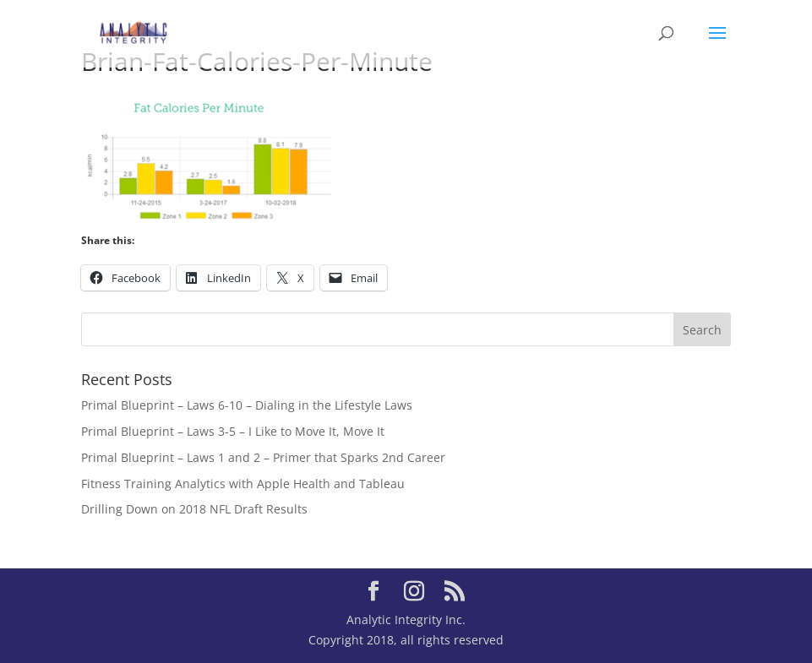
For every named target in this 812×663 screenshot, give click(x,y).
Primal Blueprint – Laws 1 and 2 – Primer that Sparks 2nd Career (263, 457)
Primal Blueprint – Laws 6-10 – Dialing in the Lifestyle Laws (247, 405)
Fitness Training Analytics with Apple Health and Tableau (243, 484)
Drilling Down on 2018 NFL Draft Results (194, 509)
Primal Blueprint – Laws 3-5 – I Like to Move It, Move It (233, 431)
